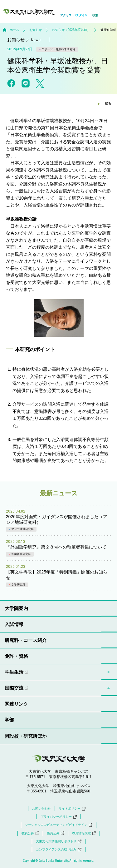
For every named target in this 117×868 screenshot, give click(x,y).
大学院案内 (16, 608)
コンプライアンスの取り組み (59, 850)
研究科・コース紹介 (26, 640)
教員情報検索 (84, 833)
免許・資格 (16, 656)
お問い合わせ (41, 808)
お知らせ (36, 30)
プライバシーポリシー (59, 817)
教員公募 (30, 833)
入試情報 (14, 624)
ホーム (14, 30)
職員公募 (56, 833)
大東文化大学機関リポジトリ (59, 841)
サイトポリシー (72, 809)
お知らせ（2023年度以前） (71, 30)
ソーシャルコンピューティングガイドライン (59, 825)
